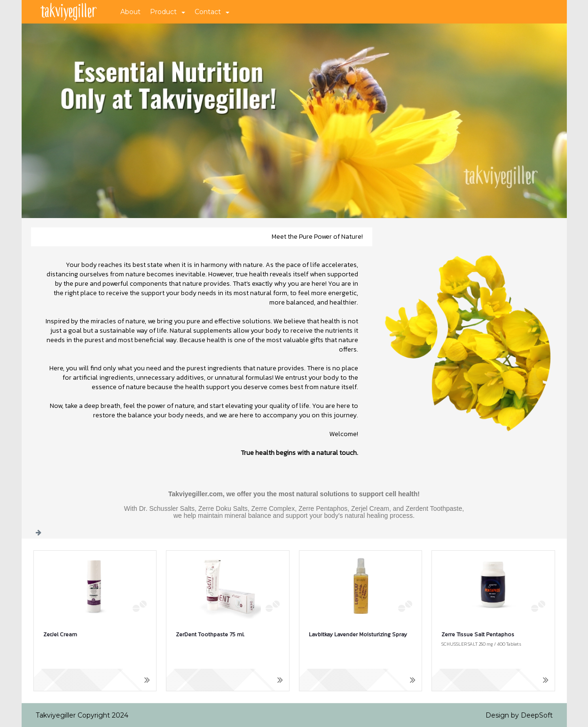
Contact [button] (212, 12)
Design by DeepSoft (519, 715)
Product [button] (168, 12)
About (130, 12)
